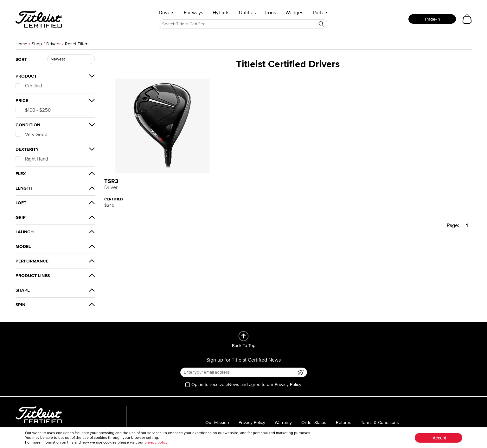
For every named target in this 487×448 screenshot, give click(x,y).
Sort (21, 59)
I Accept (439, 438)
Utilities (247, 13)
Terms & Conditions (380, 423)
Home (21, 44)
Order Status (314, 423)
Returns (344, 423)
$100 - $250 (33, 110)
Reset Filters (77, 44)
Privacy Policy (252, 423)
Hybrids (221, 13)
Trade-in (432, 19)
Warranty (283, 423)
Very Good (32, 135)
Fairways (193, 13)
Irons (271, 13)
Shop (37, 44)
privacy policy (156, 442)
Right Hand (32, 159)
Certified (29, 86)
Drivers (167, 13)
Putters (320, 13)
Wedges (294, 13)
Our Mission (217, 423)
